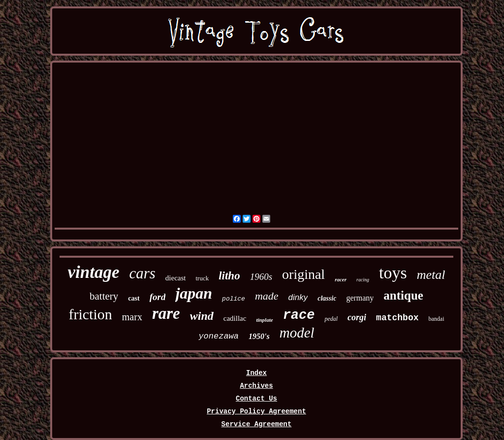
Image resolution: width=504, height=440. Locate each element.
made (267, 296)
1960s (261, 277)
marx (132, 317)
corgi (357, 317)
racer (341, 279)
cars (142, 273)
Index (256, 373)
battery (104, 296)
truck (202, 278)
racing (363, 280)
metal (431, 275)
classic (327, 298)
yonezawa (219, 336)
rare (166, 313)
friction (90, 314)
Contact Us (256, 399)
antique (403, 295)
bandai (437, 319)
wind (202, 316)
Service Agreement (257, 424)
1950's (259, 336)
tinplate (264, 320)
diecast (176, 278)
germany (360, 298)
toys (393, 273)
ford (158, 297)
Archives (256, 386)
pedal (331, 319)
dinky (298, 297)
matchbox (397, 318)
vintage (93, 272)
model (297, 333)
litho (229, 276)
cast (134, 298)
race (299, 315)
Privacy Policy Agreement (256, 411)
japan (194, 293)
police (234, 299)
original (303, 274)
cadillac (235, 318)
